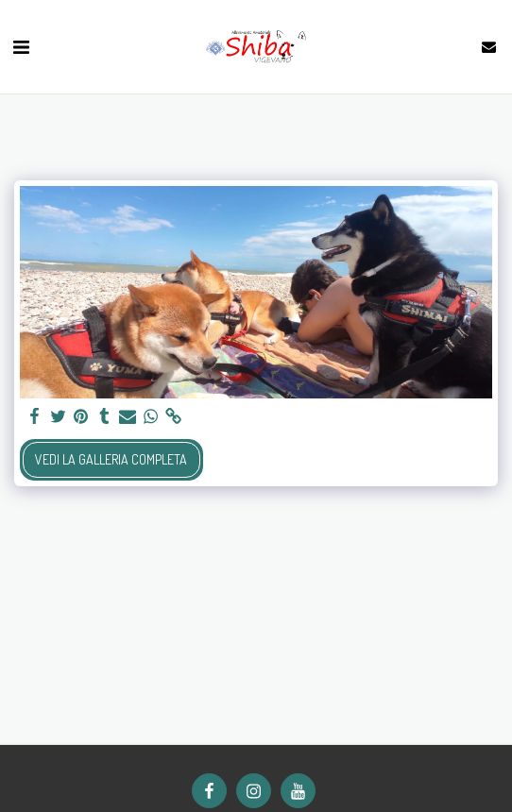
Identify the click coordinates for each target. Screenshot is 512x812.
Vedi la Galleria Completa (111, 459)
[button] (21, 46)
